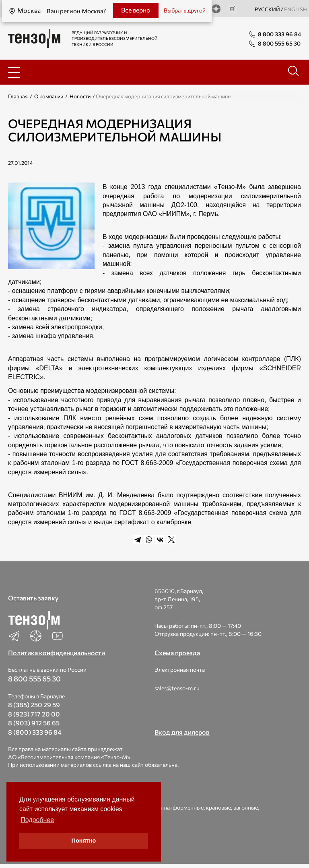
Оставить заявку (33, 598)
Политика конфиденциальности (57, 653)
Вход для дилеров (182, 732)
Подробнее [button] (37, 820)
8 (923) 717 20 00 (34, 714)
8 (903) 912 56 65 (34, 723)
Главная (18, 96)
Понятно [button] (84, 841)
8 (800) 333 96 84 (35, 732)
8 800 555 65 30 (34, 679)
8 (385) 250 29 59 (34, 705)
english (296, 9)
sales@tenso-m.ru (177, 688)
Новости (80, 96)
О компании (49, 96)
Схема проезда (177, 653)
